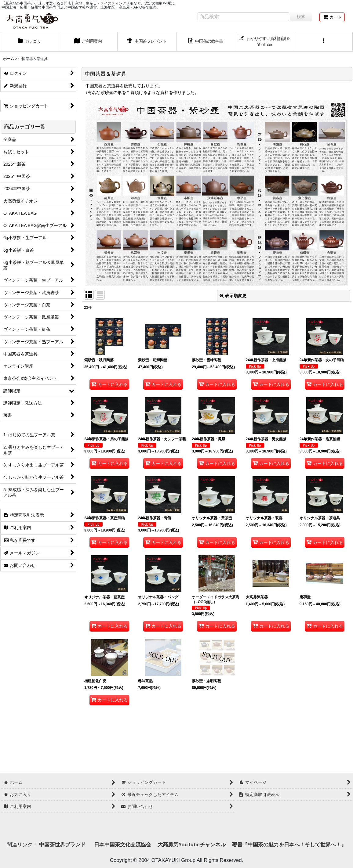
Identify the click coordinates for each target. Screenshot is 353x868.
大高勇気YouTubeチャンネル (191, 845)
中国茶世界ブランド (63, 845)
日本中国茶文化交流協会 (123, 845)
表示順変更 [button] (233, 296)
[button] (324, 42)
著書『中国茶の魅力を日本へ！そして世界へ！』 (289, 845)
